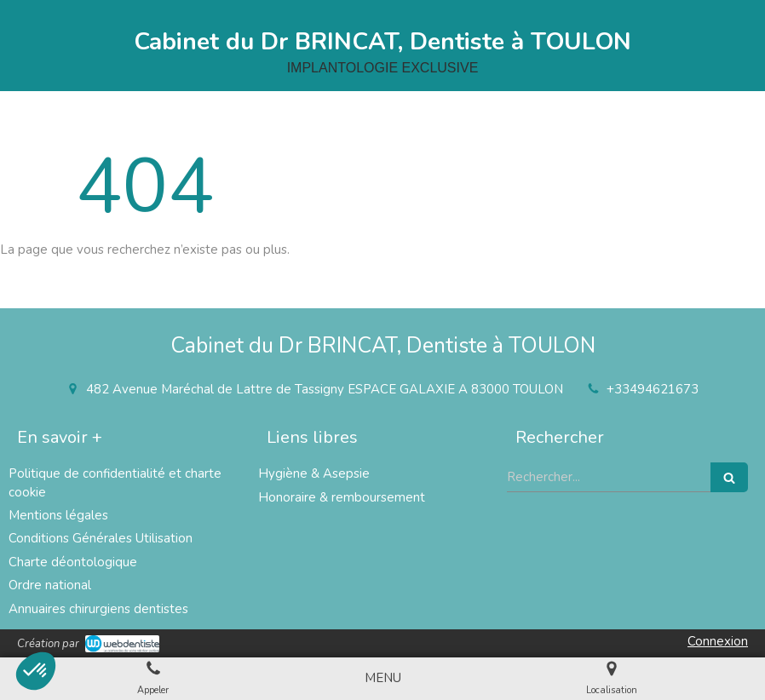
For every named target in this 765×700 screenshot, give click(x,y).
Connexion (718, 641)
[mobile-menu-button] (383, 678)
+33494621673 (653, 389)
